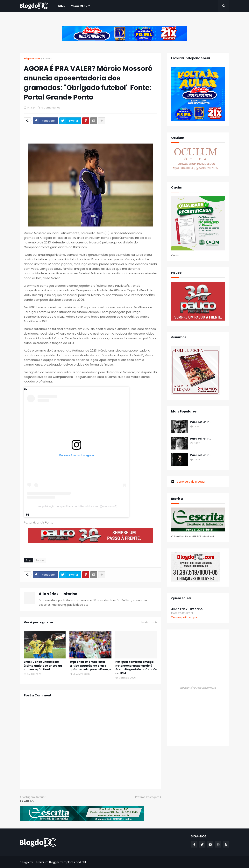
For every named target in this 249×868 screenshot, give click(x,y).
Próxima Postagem (147, 797)
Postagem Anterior (34, 797)
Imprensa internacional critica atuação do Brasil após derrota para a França (90, 666)
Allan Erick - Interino (58, 594)
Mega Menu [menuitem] (79, 6)
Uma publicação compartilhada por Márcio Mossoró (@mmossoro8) (76, 506)
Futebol (47, 59)
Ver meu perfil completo (185, 617)
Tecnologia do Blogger (188, 482)
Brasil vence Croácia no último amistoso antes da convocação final (43, 666)
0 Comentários (51, 108)
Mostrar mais (149, 622)
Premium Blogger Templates (55, 862)
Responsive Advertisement (198, 688)
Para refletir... (201, 422)
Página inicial (32, 59)
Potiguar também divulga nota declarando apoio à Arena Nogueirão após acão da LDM (136, 668)
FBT (84, 862)
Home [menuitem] (61, 6)
